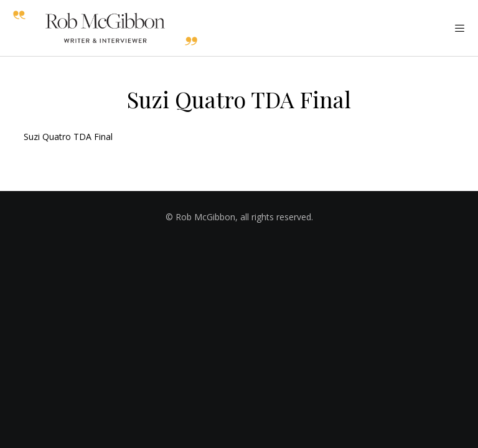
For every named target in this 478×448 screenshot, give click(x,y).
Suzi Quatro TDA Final (68, 137)
